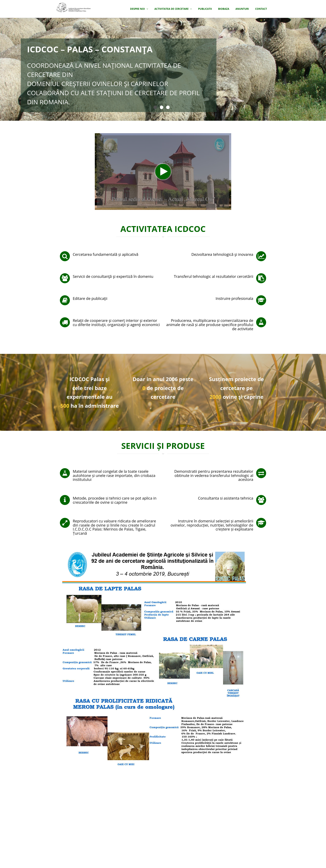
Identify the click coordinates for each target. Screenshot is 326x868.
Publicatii (205, 9)
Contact (261, 9)
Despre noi (139, 9)
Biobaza (224, 9)
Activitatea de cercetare (173, 9)
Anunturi (242, 9)
